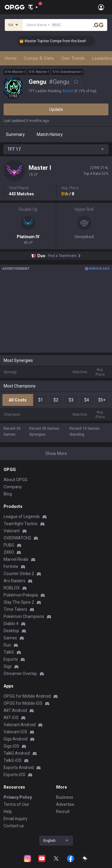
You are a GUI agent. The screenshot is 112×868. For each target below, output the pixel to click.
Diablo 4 (11, 624)
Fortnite (11, 566)
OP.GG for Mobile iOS (23, 703)
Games (10, 638)
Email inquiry (16, 819)
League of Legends (22, 517)
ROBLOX (12, 588)
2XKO (9, 552)
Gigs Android (16, 739)
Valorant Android (20, 725)
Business (65, 797)
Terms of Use (16, 804)
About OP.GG (16, 480)
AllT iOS (11, 718)
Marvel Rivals (16, 559)
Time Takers (15, 609)
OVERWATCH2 (17, 538)
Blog (8, 494)
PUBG (9, 545)
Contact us (14, 826)
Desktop (11, 631)
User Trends (73, 58)
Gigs (8, 666)
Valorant (12, 531)
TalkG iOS (13, 760)
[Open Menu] (101, 7)
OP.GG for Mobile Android (27, 696)
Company (13, 487)
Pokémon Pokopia (21, 595)
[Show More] (33, 7)
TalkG (9, 652)
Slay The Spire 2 (19, 602)
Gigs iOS (11, 746)
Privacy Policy (18, 797)
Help (8, 812)
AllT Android (15, 710)
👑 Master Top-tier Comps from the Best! (59, 41)
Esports (11, 659)
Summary (15, 134)
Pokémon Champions (24, 616)
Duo (7, 645)
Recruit (63, 812)
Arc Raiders (14, 581)
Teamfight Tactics (21, 524)
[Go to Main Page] (15, 7)
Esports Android (19, 767)
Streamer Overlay (20, 674)
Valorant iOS (15, 732)
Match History (50, 134)
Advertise (65, 804)
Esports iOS (14, 775)
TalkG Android (17, 753)
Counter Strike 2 (19, 574)
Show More (56, 453)
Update (56, 109)
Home (11, 58)
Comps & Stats (39, 58)
